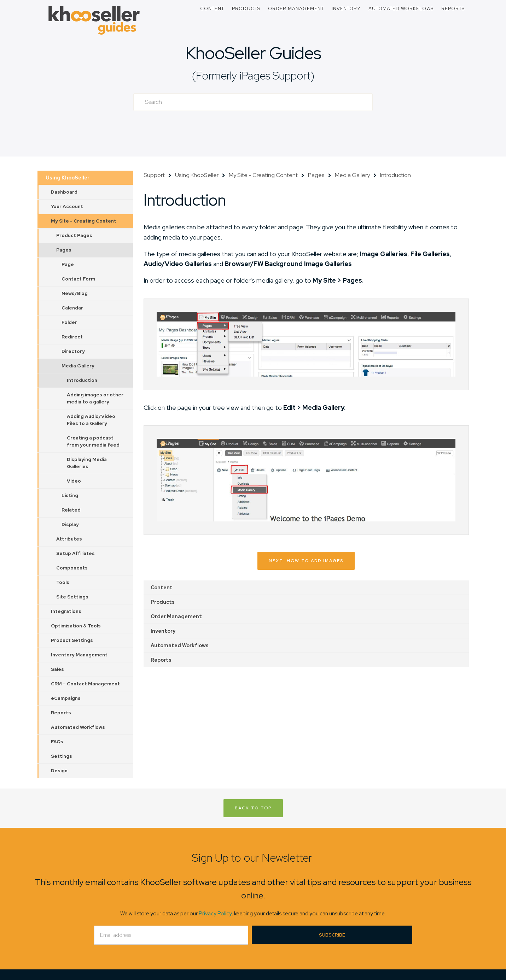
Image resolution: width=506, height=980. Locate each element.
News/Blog (75, 293)
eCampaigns (66, 698)
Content (212, 9)
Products (246, 9)
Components (72, 568)
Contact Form (78, 279)
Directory (73, 351)
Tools (63, 582)
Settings (62, 756)
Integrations (66, 611)
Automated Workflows (401, 9)
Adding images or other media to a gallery (95, 398)
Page (68, 264)
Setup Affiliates (75, 553)
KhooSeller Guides (253, 53)
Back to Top (253, 808)
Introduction (82, 380)
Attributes (69, 539)
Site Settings (72, 597)
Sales (57, 669)
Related (71, 510)
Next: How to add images (306, 561)
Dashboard (64, 192)
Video (74, 481)
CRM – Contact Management (85, 684)
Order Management (296, 9)
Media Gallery (78, 366)
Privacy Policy (215, 914)
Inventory (346, 9)
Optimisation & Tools (76, 626)
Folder (69, 322)
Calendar (72, 308)
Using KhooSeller (68, 178)
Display (70, 524)
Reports (453, 9)
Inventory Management (79, 655)
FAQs (57, 742)
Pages (64, 250)
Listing (70, 495)
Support (154, 175)
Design (59, 771)
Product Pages (74, 235)
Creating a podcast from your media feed (93, 441)
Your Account (67, 206)
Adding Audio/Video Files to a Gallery (91, 420)
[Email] (171, 935)
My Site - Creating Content (84, 221)
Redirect (72, 337)
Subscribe (332, 935)
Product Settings (72, 640)
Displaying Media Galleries (87, 463)
